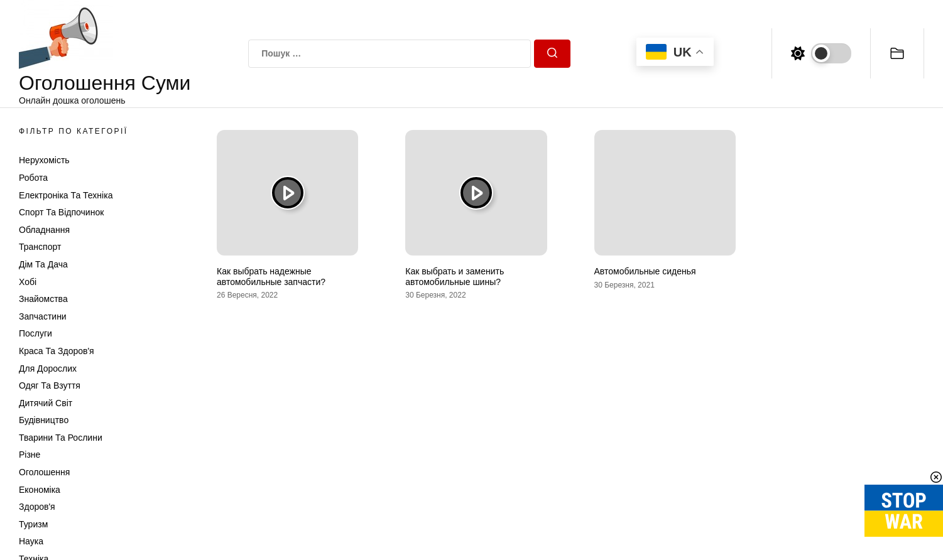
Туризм (33, 524)
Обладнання (44, 230)
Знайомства (43, 299)
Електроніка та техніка (66, 195)
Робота (33, 178)
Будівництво (44, 420)
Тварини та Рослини (61, 438)
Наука (31, 541)
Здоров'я (37, 507)
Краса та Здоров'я (57, 351)
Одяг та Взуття (50, 385)
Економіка (40, 490)
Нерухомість (44, 160)
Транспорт (40, 247)
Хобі (28, 282)
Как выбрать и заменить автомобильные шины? (455, 277)
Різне (30, 455)
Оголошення (44, 472)
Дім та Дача (43, 264)
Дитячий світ (46, 403)
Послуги (35, 333)
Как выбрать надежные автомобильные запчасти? (271, 277)
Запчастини (43, 316)
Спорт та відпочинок (61, 212)
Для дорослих (48, 369)
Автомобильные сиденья (645, 271)
